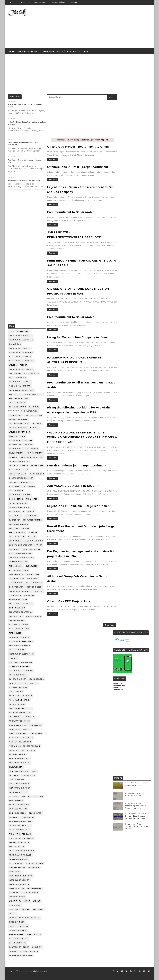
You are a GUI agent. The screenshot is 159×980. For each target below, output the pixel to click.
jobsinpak (29, 596)
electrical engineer (20, 349)
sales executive (18, 943)
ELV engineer (29, 776)
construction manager (21, 479)
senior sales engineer (21, 956)
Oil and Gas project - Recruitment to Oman (78, 147)
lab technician (17, 621)
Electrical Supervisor (21, 370)
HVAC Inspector (17, 537)
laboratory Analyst (20, 901)
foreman (38, 592)
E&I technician (17, 512)
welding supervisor (20, 432)
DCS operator (16, 587)
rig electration (17, 755)
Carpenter (15, 520)
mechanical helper (19, 629)
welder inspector (19, 571)
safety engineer (18, 680)
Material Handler (18, 688)
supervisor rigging (19, 759)
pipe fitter (15, 395)
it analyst (14, 893)
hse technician (17, 650)
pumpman (37, 583)
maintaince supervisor (21, 738)
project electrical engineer (24, 918)
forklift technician (19, 721)
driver (31, 512)
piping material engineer (22, 751)
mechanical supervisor (21, 361)
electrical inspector (31, 458)
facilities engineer (19, 843)
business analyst (18, 809)
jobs (11, 332)
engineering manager (20, 822)
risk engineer (16, 935)
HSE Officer (15, 445)
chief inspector (17, 814)
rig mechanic (16, 566)
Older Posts (104, 629)
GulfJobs (14, 550)
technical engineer (19, 763)
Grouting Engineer (19, 784)
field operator (17, 533)
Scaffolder (37, 466)
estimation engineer (20, 826)
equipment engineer (20, 646)
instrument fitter (19, 449)
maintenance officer (20, 742)
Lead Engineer (30, 684)
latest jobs (15, 906)
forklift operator (19, 462)
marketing (38, 910)
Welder (13, 365)
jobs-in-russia (33, 617)
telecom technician (19, 529)
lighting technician (19, 910)
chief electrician (31, 550)
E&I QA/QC (14, 776)
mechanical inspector (21, 441)
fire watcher (16, 617)
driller (13, 458)
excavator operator (20, 713)
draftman (32, 579)
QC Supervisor (17, 579)
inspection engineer (20, 730)
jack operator (30, 893)
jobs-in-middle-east (19, 583)
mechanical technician (21, 353)
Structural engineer (20, 554)
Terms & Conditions (57, 2)
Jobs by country (28, 52)
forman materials (18, 860)
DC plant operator (19, 772)
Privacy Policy (40, 2)
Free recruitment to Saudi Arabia (71, 212)
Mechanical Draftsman (21, 642)
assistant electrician (21, 696)
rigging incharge (18, 931)
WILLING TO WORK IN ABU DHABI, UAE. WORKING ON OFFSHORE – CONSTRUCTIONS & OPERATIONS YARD (76, 439)
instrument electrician (21, 654)
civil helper (35, 814)
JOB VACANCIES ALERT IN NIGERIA (73, 487)
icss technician (17, 868)
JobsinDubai (15, 541)
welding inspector (19, 424)
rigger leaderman (19, 927)
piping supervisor (33, 395)
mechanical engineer (20, 357)
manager (14, 659)
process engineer (19, 466)
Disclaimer (73, 2)
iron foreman (34, 889)
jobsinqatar (15, 416)
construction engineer (21, 558)
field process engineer (21, 851)
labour (37, 901)
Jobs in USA (118, 154)
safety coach (34, 935)
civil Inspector (17, 437)
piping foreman (34, 453)
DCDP (34, 772)
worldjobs (23, 332)
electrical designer (20, 592)
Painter (29, 445)
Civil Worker (16, 767)
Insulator (14, 684)
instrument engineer (20, 382)
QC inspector (16, 499)
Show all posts (99, 140)
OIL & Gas (71, 52)
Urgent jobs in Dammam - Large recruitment (79, 510)
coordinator (27, 818)
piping (12, 914)
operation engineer (19, 667)
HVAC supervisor (18, 428)
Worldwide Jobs (119, 150)
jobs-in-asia (36, 734)
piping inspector (18, 504)
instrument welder (19, 881)
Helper (32, 537)
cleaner (13, 818)
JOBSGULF (28, 972)
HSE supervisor (17, 487)
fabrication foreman (20, 834)
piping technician (18, 675)
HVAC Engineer (37, 474)
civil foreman (16, 453)
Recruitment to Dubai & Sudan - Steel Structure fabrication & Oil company (137, 280)
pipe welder (15, 633)
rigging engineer (18, 600)
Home (12, 52)
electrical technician (21, 336)
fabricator (32, 499)
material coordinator (21, 663)
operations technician (21, 671)
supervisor (32, 566)
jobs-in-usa (15, 596)
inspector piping (18, 734)
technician (31, 516)
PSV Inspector (36, 797)
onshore (33, 533)
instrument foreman (20, 495)
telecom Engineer (19, 525)
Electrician (15, 374)
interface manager (19, 885)
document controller (21, 483)
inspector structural (21, 876)
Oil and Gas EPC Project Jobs (69, 605)
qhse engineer (17, 922)
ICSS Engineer (37, 680)
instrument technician (21, 340)
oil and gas (15, 345)
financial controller (20, 855)
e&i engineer (16, 516)
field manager (17, 847)
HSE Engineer (16, 491)
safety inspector (18, 939)
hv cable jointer (35, 864)
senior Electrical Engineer (24, 952)
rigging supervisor (19, 508)
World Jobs (118, 148)
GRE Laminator (17, 780)
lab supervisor (17, 897)
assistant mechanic (19, 700)
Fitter (39, 546)
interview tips (17, 889)
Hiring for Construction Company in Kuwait (78, 336)
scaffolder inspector (21, 604)
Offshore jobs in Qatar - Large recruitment (78, 167)
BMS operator (16, 575)
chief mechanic (17, 608)
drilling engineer (18, 562)
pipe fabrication (29, 412)
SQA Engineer (16, 801)
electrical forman (19, 399)
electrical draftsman (21, 613)
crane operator (18, 407)
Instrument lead (18, 793)
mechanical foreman (20, 386)
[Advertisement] (105, 27)
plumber (34, 428)
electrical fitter (34, 541)
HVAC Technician (17, 378)
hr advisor (36, 726)
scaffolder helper (19, 948)
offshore (84, 52)
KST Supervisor (17, 797)
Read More (53, 160)
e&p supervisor (17, 705)
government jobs (18, 726)
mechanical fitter (19, 470)
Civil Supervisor (33, 416)
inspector (14, 872)
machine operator (19, 625)
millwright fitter (33, 520)
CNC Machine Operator (21, 546)
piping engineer (17, 403)
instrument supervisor (21, 391)
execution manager (19, 830)
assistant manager (19, 805)
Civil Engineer (32, 374)
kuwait (35, 449)
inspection (34, 868)
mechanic (37, 424)
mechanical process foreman (25, 747)
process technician (19, 638)
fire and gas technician (21, 717)
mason (32, 487)
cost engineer (34, 587)
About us (14, 2)
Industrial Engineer (20, 788)
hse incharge (16, 864)
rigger (23, 365)
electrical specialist (20, 709)
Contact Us (26, 2)
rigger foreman (17, 474)
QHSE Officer (16, 692)
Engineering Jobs (51, 52)
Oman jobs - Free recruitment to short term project (136, 291)
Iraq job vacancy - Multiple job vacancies (24, 181)
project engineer (18, 420)
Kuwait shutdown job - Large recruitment (77, 467)
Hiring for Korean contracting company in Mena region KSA (136, 270)
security (37, 948)
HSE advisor (33, 575)
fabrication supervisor (21, 839)
